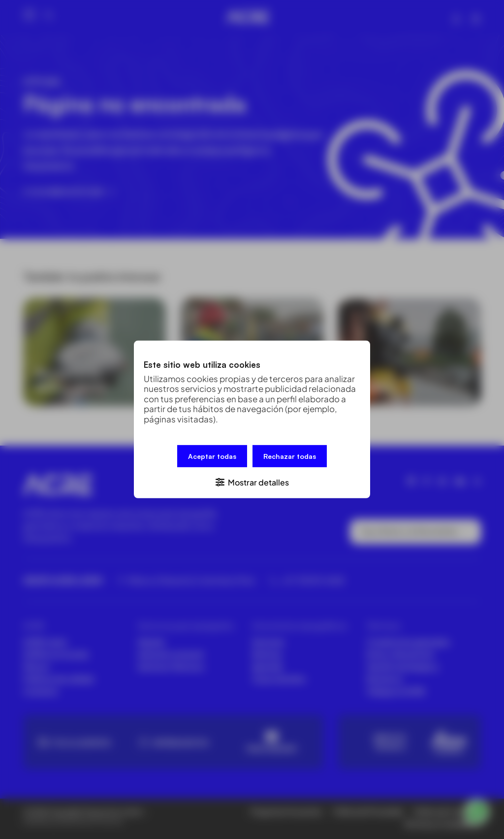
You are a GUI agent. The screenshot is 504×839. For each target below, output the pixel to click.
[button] (252, 482)
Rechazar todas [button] (290, 456)
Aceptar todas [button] (212, 456)
